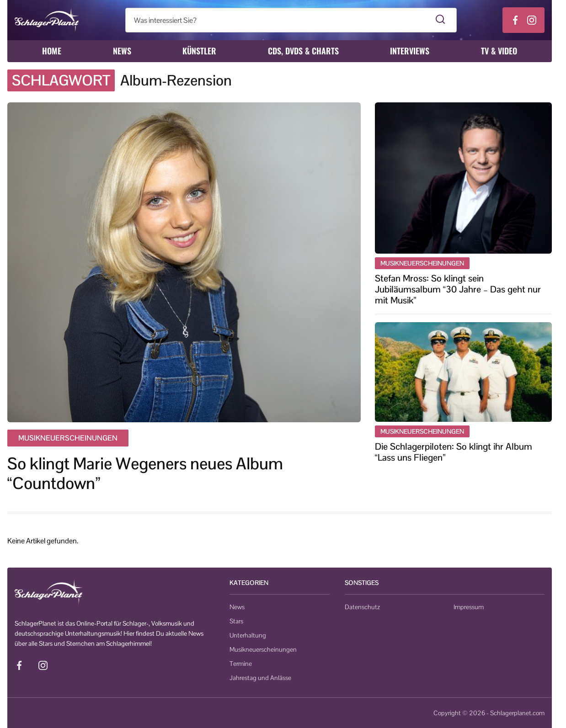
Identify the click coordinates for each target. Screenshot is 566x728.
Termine (241, 664)
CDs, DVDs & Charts (303, 51)
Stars (236, 621)
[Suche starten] (441, 20)
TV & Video (499, 51)
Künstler (199, 51)
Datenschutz (362, 607)
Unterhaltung (248, 635)
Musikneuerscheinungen (263, 649)
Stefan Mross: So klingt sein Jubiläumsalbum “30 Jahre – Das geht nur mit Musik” (458, 289)
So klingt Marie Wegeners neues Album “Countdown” (145, 473)
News (122, 51)
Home (52, 51)
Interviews (410, 51)
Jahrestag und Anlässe (260, 678)
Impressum (469, 607)
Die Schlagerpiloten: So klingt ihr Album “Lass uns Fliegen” (454, 452)
